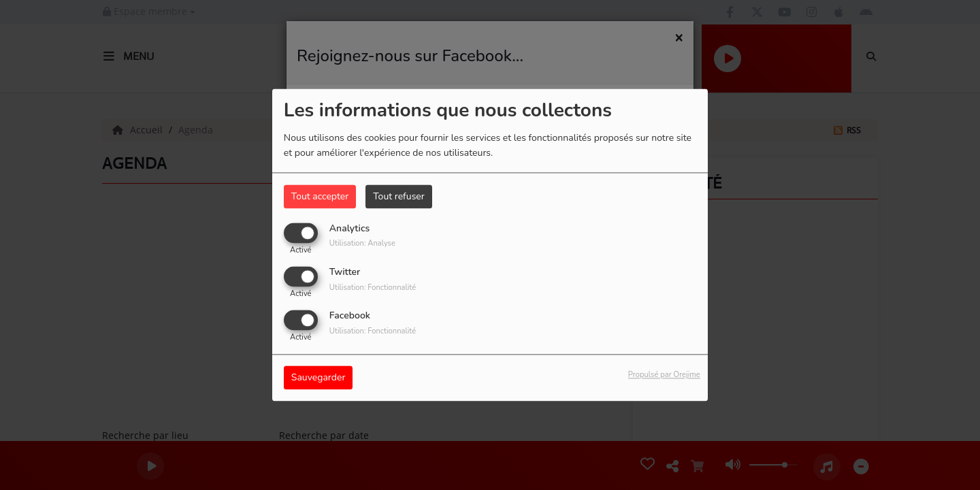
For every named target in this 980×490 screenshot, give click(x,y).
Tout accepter (320, 196)
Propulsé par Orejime (664, 375)
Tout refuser (399, 196)
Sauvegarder (318, 378)
